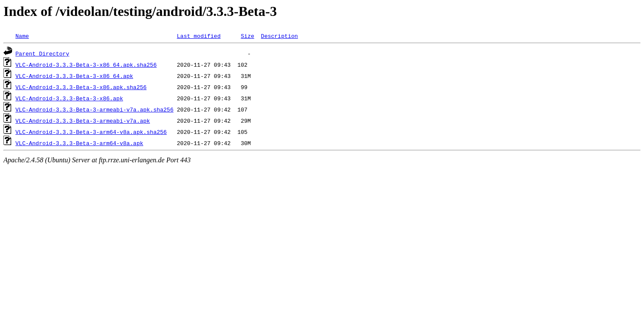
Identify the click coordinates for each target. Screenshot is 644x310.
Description (279, 36)
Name (22, 36)
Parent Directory (42, 53)
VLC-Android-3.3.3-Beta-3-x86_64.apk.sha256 (86, 65)
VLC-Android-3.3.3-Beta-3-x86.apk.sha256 (81, 87)
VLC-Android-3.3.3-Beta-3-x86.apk (69, 98)
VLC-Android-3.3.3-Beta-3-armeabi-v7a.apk (83, 121)
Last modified (199, 36)
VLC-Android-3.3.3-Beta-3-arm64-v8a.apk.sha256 (91, 132)
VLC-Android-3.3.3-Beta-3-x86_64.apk (74, 76)
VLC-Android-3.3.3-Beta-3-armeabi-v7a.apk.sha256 (95, 109)
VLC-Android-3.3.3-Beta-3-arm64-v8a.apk (79, 143)
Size (247, 36)
